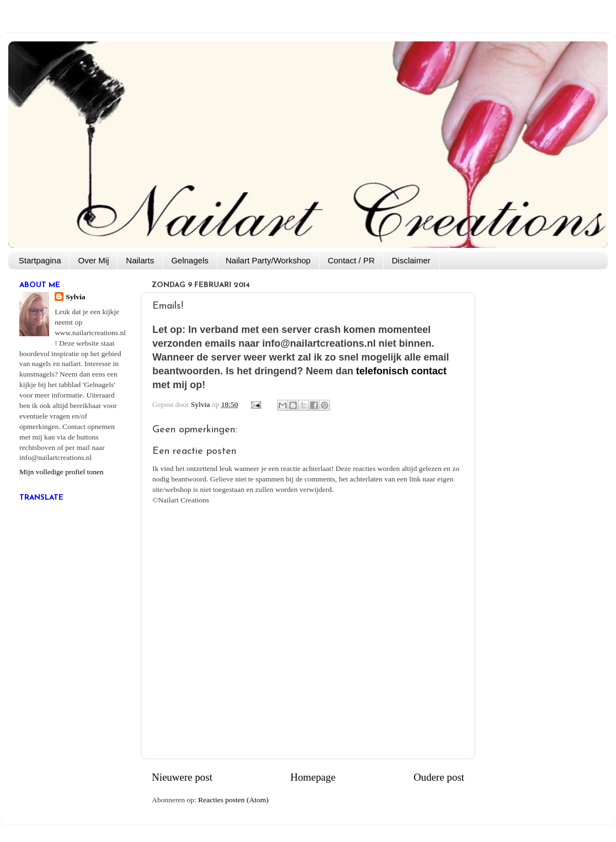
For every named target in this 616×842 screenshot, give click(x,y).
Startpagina (40, 260)
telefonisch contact (401, 371)
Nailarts (140, 260)
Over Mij (93, 260)
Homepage (313, 777)
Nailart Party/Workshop (268, 260)
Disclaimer (411, 260)
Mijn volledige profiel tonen (62, 472)
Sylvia (75, 297)
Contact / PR (351, 260)
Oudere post (439, 777)
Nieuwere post (182, 777)
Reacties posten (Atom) (233, 800)
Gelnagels (190, 260)
